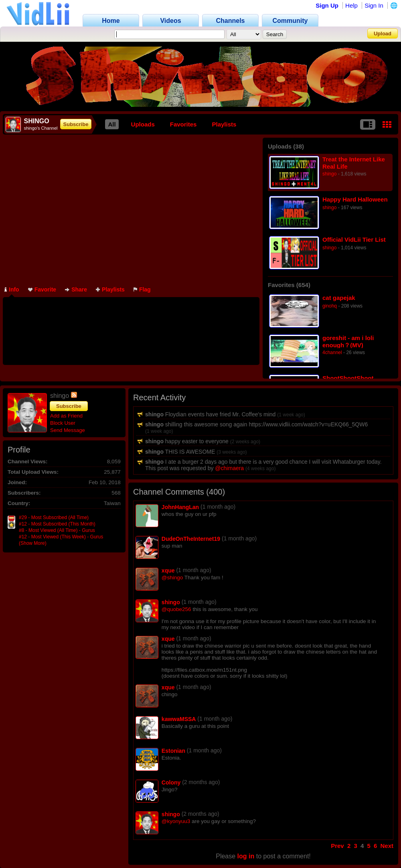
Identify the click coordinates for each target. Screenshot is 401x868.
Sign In (374, 5)
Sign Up (327, 5)
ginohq (330, 306)
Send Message (68, 430)
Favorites (183, 124)
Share (76, 289)
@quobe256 (176, 609)
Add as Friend (66, 416)
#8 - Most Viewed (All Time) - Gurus (57, 530)
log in (246, 856)
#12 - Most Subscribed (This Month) (57, 524)
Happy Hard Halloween (355, 199)
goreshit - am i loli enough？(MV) (348, 341)
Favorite (42, 289)
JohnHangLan (180, 507)
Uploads (143, 124)
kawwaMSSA (179, 719)
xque (168, 571)
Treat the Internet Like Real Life (354, 163)
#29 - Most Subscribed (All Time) (54, 518)
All (112, 124)
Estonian (173, 751)
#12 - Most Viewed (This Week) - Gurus (61, 537)
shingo (329, 174)
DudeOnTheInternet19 (191, 539)
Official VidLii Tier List (354, 239)
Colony (171, 782)
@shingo (172, 578)
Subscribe (76, 124)
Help (351, 5)
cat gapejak (339, 298)
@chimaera (229, 468)
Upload (383, 34)
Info (12, 289)
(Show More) (33, 543)
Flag (142, 289)
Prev (337, 846)
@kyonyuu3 (176, 821)
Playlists (224, 124)
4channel (332, 352)
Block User (63, 423)
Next (387, 846)
